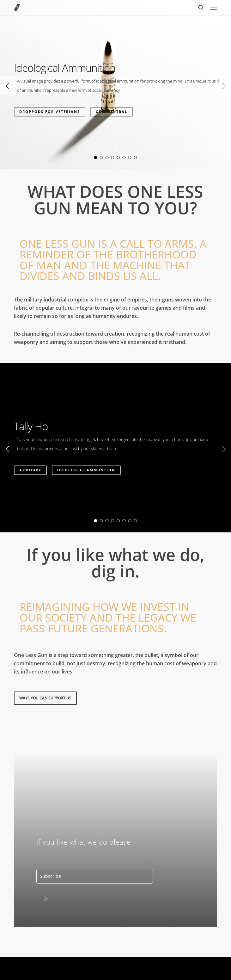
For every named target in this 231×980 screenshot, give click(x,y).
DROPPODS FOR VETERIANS (50, 112)
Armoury (30, 470)
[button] (214, 8)
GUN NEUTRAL (112, 112)
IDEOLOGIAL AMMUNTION (86, 470)
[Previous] (8, 85)
